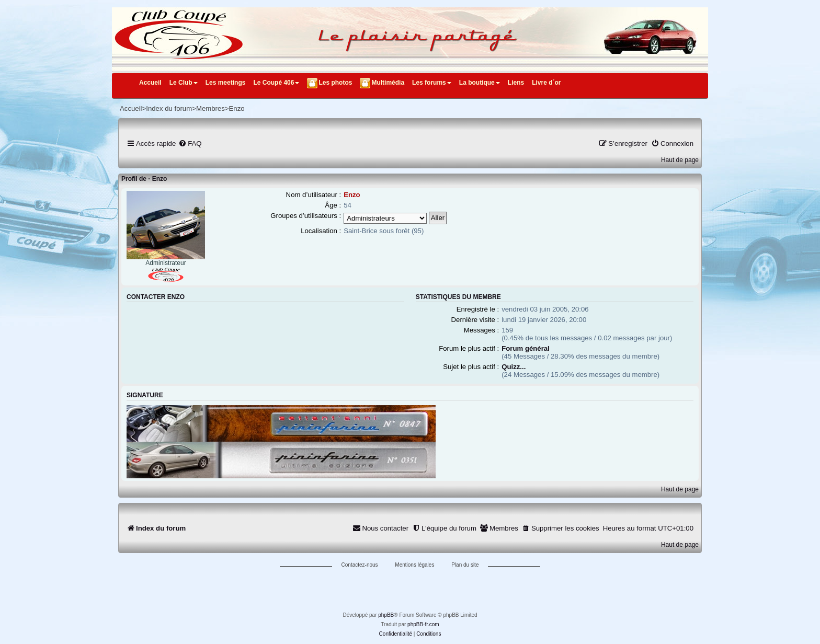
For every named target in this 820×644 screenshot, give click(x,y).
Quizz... (514, 367)
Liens (516, 83)
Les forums (432, 83)
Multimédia (388, 83)
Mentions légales (414, 565)
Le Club (184, 83)
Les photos (335, 83)
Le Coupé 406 (276, 83)
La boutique (480, 83)
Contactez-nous (360, 565)
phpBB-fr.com (423, 624)
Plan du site (465, 565)
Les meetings (226, 83)
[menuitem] (190, 143)
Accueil (150, 83)
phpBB (386, 615)
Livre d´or (546, 83)
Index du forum (169, 108)
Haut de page (680, 160)
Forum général (526, 348)
